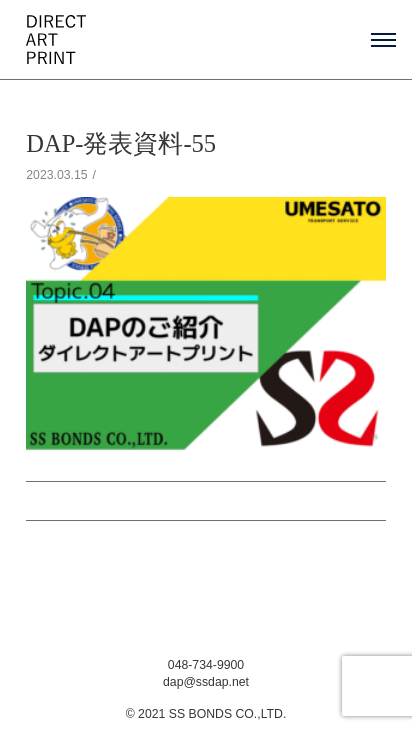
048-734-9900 (206, 665)
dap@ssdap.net (206, 682)
